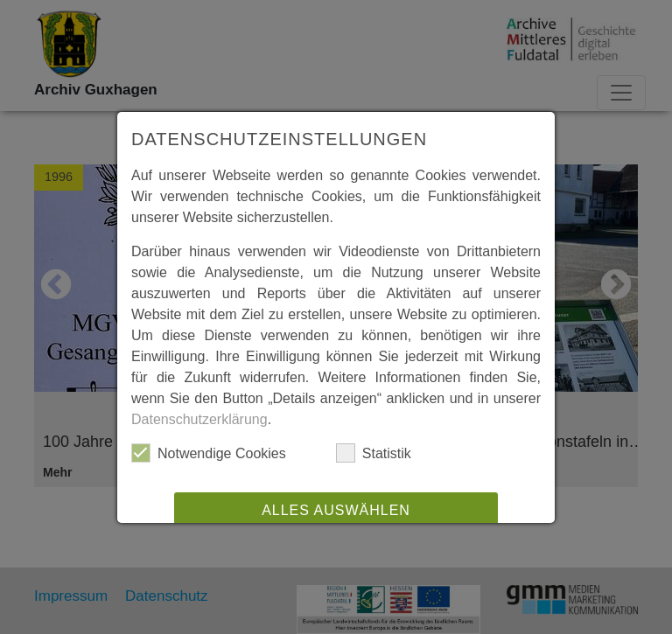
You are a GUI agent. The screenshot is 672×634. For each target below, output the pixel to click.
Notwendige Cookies (209, 453)
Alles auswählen (336, 510)
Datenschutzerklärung (199, 419)
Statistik (374, 453)
